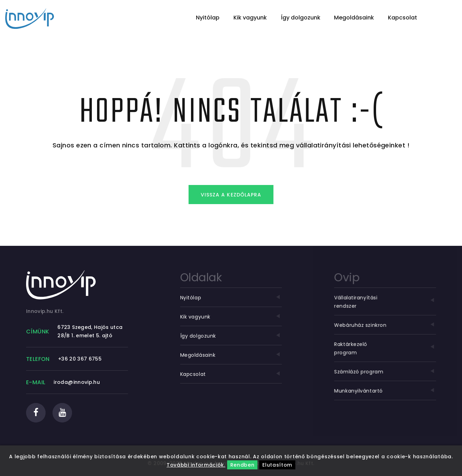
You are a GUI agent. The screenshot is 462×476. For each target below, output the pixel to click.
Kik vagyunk (250, 18)
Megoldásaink (354, 18)
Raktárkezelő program (386, 348)
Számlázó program (386, 372)
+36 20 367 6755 (80, 359)
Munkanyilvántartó (386, 391)
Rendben (242, 465)
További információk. (196, 465)
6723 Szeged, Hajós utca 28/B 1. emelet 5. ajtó (90, 331)
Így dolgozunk (301, 18)
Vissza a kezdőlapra (231, 195)
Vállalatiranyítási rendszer (386, 302)
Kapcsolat (403, 18)
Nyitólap (208, 18)
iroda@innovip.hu (77, 382)
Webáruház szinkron (386, 325)
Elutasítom (277, 465)
